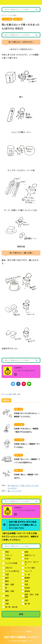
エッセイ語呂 (8, 394)
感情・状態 (17, 394)
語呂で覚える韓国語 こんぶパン (21, 637)
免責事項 (29, 632)
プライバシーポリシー (17, 632)
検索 (21, 614)
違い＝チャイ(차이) (15, 491)
